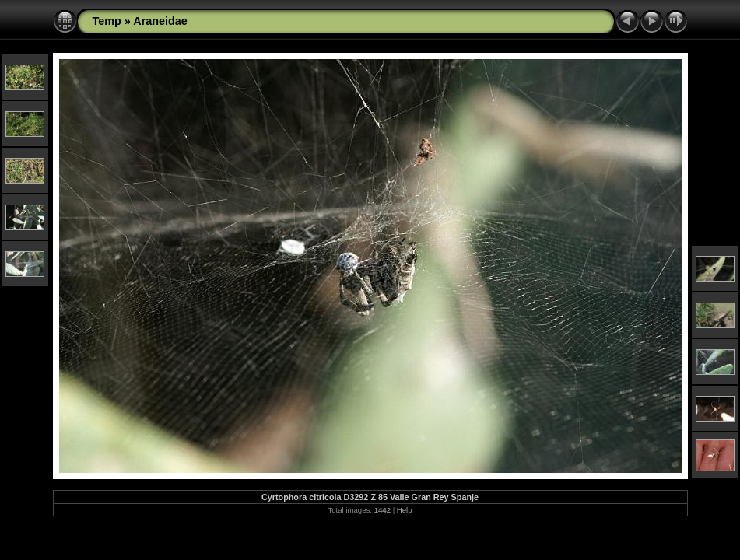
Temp (107, 21)
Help (405, 510)
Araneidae (160, 21)
